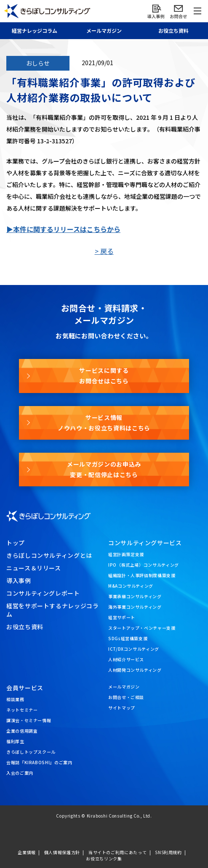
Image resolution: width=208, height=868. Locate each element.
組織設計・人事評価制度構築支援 (142, 575)
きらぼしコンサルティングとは (49, 555)
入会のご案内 (20, 773)
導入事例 (19, 580)
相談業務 (15, 699)
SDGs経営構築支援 (128, 638)
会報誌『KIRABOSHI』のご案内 (39, 762)
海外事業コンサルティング (135, 607)
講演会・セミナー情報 (29, 720)
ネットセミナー (22, 710)
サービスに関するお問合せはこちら (104, 376)
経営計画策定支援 (126, 554)
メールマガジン (124, 687)
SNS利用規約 (168, 852)
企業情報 (27, 852)
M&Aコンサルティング (131, 586)
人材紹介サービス (126, 659)
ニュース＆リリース (34, 568)
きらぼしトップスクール (31, 752)
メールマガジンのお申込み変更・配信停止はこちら (104, 469)
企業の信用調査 (22, 731)
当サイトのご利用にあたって (117, 852)
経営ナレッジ (35, 30)
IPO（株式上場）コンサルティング (144, 565)
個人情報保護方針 (62, 852)
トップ (16, 543)
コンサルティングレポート (43, 593)
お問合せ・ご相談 (126, 697)
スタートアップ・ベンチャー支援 (142, 628)
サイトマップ (122, 708)
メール (104, 30)
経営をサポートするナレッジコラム (53, 610)
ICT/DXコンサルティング (134, 649)
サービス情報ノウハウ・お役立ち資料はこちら (104, 423)
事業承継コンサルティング (135, 596)
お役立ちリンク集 (104, 859)
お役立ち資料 (25, 627)
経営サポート (122, 617)
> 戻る (104, 251)
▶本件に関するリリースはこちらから (63, 229)
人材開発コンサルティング (135, 670)
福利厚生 (15, 741)
